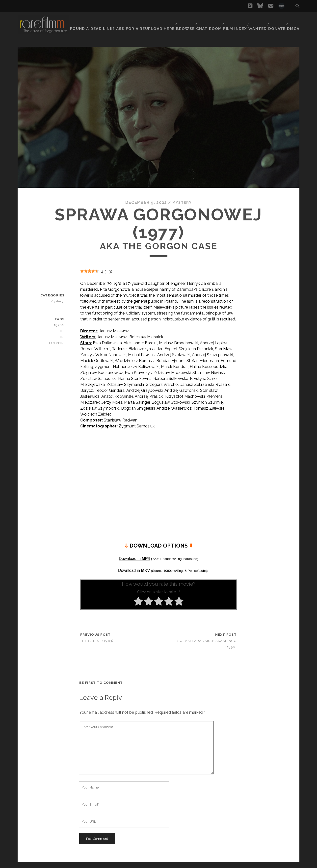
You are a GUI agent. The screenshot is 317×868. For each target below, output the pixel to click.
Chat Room (206, 21)
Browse (182, 21)
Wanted (256, 21)
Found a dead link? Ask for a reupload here (124, 21)
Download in (134, 558)
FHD (61, 331)
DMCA (294, 21)
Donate (276, 21)
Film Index (232, 21)
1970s (60, 325)
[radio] (138, 602)
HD (62, 337)
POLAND (58, 343)
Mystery (182, 202)
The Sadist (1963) (97, 641)
